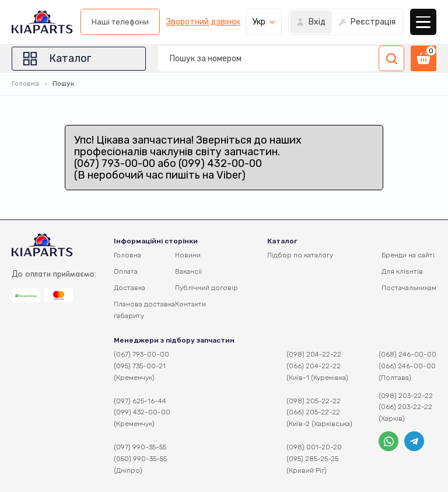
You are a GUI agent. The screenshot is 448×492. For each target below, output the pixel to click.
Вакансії (188, 271)
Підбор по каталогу (300, 255)
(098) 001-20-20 (314, 447)
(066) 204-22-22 (314, 366)
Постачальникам (409, 288)
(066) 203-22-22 (405, 407)
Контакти (190, 304)
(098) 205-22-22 (314, 401)
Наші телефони (120, 22)
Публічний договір (206, 288)
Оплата (126, 271)
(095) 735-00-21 (140, 366)
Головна (25, 83)
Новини (188, 255)
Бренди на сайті (408, 255)
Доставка (129, 288)
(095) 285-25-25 (312, 459)
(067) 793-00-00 (141, 354)
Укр (259, 22)
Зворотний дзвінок (203, 22)
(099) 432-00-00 (142, 412)
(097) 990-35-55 (140, 447)
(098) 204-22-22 (314, 354)
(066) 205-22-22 (313, 412)
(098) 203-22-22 (406, 396)
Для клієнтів (402, 271)
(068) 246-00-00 (407, 354)
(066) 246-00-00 (407, 366)
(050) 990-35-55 (140, 459)
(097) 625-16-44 (140, 401)
